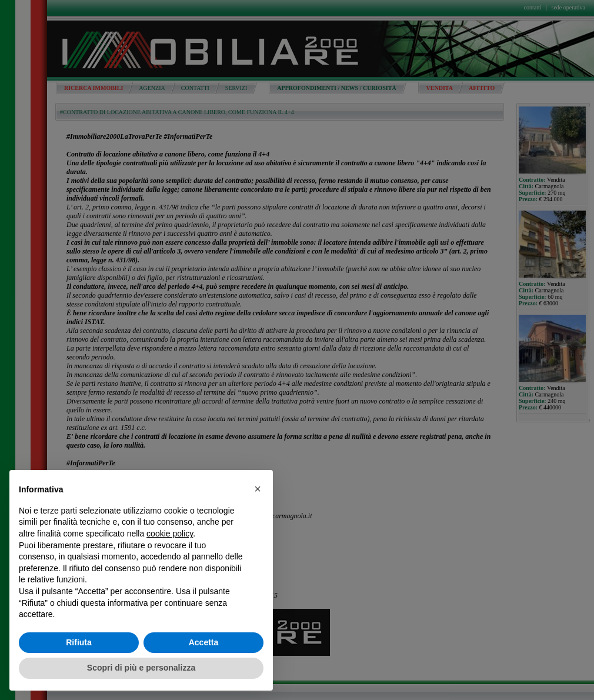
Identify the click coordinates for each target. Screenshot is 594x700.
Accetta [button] (204, 642)
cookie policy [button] (170, 534)
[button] (258, 489)
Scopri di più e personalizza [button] (141, 668)
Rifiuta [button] (79, 642)
